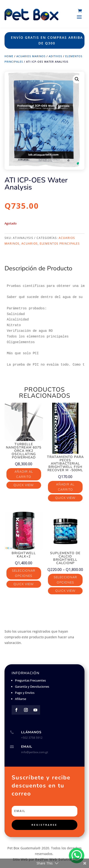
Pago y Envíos (25, 693)
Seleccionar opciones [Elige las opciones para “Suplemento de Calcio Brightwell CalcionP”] (65, 580)
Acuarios (30, 244)
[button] (77, 79)
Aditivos (55, 56)
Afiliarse (21, 699)
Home (9, 56)
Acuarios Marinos (31, 56)
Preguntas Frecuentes (30, 680)
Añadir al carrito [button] (24, 474)
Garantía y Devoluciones (32, 687)
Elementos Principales (60, 244)
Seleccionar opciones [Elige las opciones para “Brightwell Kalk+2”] (24, 573)
